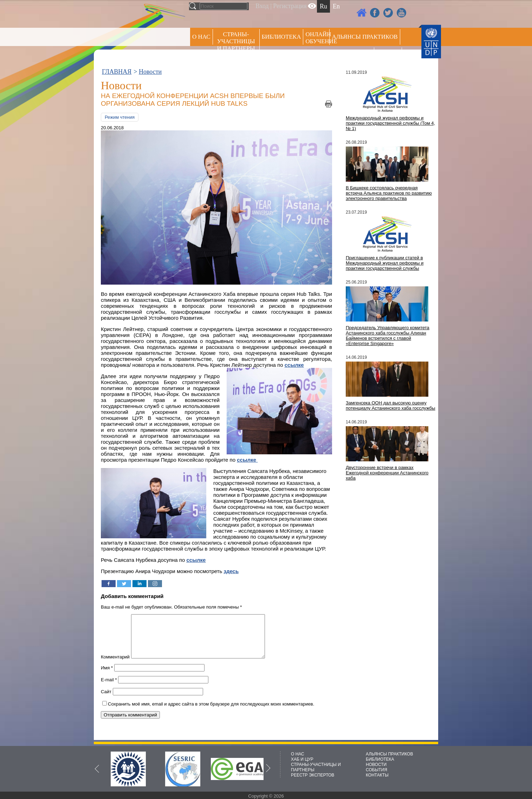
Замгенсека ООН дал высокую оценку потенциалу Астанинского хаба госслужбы (391, 405)
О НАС (201, 37)
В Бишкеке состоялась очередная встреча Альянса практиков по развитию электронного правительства (389, 193)
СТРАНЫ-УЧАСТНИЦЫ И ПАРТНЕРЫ (236, 41)
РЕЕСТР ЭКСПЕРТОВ (389, 56)
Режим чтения (120, 117)
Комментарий (115, 665)
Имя (107, 676)
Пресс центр (352, 55)
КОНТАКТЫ (377, 775)
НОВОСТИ (376, 765)
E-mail (109, 688)
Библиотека (281, 37)
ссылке (196, 560)
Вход (262, 6)
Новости (150, 72)
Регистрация (290, 6)
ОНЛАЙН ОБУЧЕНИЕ (317, 38)
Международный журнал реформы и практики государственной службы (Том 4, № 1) (390, 123)
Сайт (106, 700)
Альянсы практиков (365, 37)
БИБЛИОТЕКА (380, 759)
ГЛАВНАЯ (117, 72)
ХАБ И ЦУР (302, 759)
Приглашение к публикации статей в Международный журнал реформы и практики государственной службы (385, 263)
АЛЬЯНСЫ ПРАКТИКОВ (389, 754)
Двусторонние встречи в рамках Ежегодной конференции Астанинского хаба (387, 473)
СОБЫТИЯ (377, 770)
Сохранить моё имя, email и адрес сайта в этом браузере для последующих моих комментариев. (211, 712)
